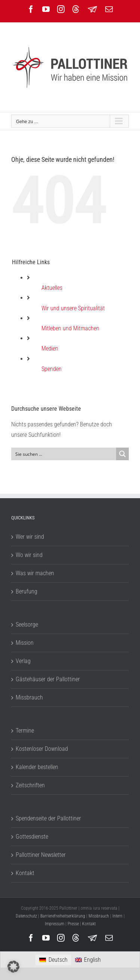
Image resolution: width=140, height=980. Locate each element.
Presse (73, 924)
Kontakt (25, 873)
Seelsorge (27, 624)
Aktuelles (52, 288)
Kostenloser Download (42, 749)
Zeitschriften (30, 785)
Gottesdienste (32, 837)
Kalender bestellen (37, 767)
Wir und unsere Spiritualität (73, 308)
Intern (117, 916)
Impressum (55, 924)
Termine (25, 731)
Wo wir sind (29, 555)
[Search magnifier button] (122, 454)
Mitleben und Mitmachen (70, 328)
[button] (13, 967)
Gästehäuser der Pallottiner (48, 679)
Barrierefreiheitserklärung (63, 916)
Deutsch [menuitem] (58, 960)
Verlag (23, 661)
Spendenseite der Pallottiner (48, 818)
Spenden (52, 369)
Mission (25, 643)
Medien (50, 348)
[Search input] (64, 454)
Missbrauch (29, 697)
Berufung (27, 591)
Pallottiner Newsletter (41, 855)
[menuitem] (53, 960)
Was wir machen (35, 573)
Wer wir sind (30, 537)
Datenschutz (26, 916)
